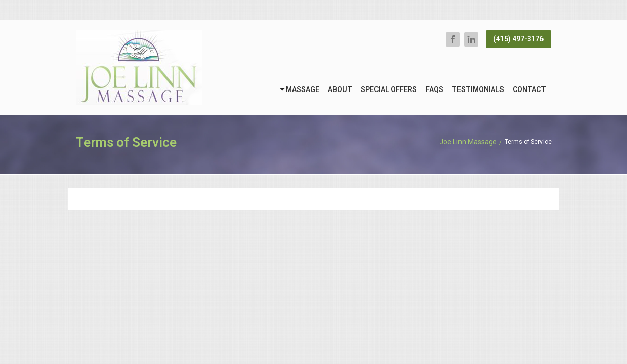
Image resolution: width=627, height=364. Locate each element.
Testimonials (478, 89)
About (340, 89)
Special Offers (389, 89)
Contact (529, 89)
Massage (303, 89)
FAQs (434, 89)
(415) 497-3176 (518, 39)
